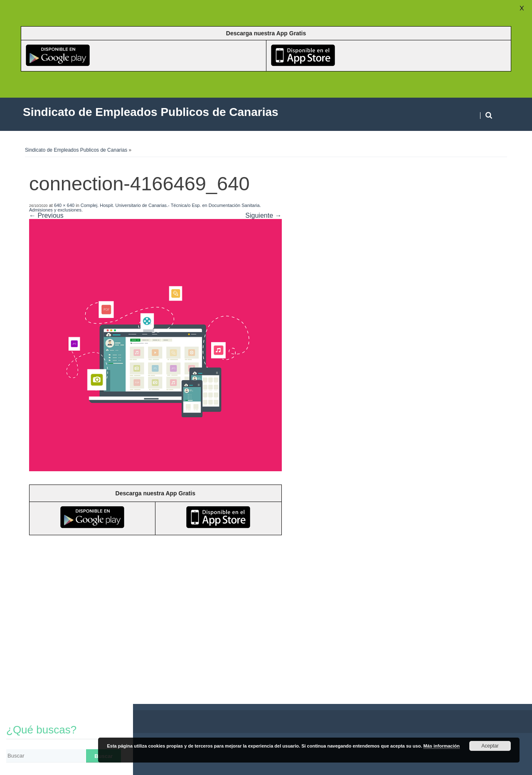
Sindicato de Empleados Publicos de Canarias (76, 150)
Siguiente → (263, 215)
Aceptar (490, 746)
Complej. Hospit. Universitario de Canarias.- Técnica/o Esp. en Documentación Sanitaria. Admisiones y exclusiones (145, 208)
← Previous (46, 215)
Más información (442, 746)
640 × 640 (64, 205)
